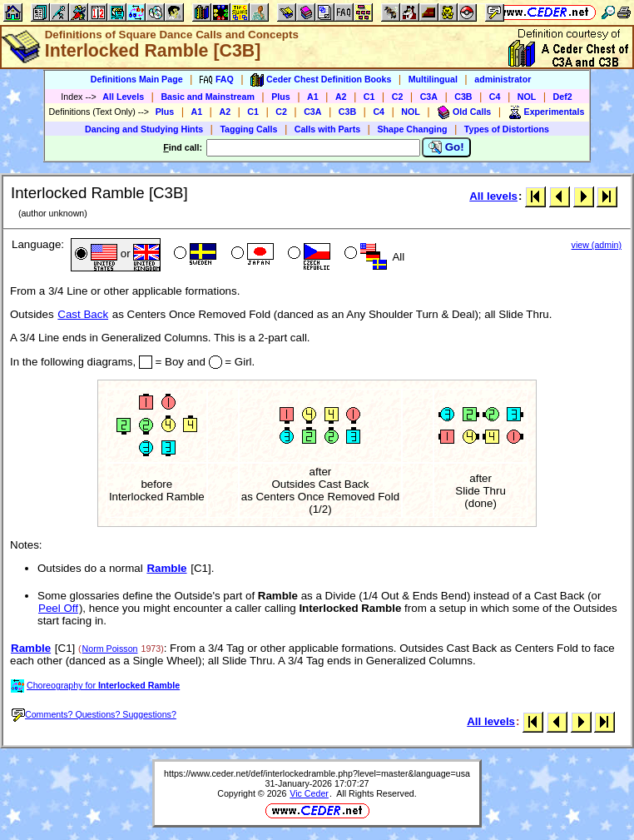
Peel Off (58, 608)
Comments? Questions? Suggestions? (94, 714)
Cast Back (83, 314)
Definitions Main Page (137, 79)
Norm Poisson (110, 649)
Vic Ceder (309, 793)
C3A (429, 97)
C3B (463, 97)
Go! (446, 147)
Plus (281, 97)
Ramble (166, 568)
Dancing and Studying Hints (144, 129)
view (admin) (597, 245)
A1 (313, 97)
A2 (341, 97)
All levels (493, 196)
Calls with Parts (327, 129)
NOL (527, 97)
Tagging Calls (248, 129)
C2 (398, 97)
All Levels (123, 97)
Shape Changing (412, 129)
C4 (495, 97)
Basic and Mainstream (208, 97)
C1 (369, 97)
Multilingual (433, 79)
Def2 (563, 97)
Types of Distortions (507, 129)
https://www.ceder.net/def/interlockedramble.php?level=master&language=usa (317, 773)
